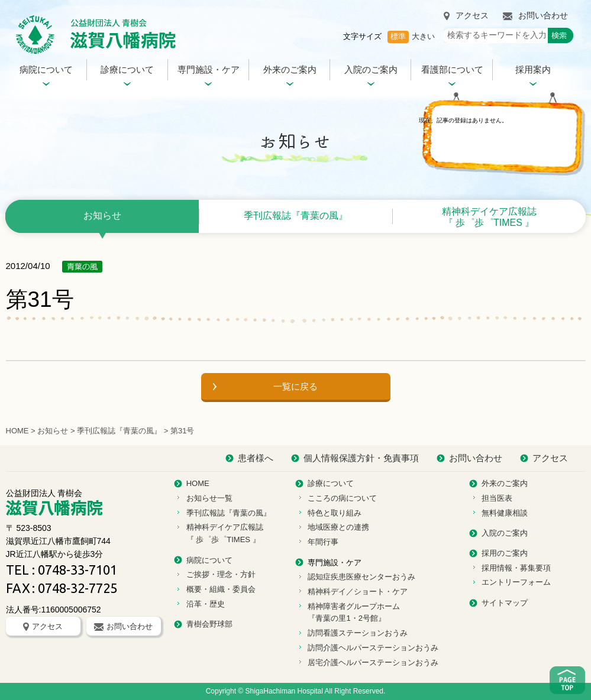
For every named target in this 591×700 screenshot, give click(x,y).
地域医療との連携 (338, 527)
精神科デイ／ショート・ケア (358, 592)
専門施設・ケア (209, 69)
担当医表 (497, 498)
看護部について (452, 69)
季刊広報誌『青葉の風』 (296, 215)
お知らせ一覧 (209, 498)
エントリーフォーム (516, 582)
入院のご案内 (371, 69)
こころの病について (342, 498)
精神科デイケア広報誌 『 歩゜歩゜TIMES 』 (489, 217)
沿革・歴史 (206, 604)
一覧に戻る (295, 386)
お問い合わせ (535, 15)
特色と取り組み (335, 513)
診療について (127, 69)
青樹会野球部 (209, 624)
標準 (398, 36)
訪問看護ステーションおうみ (358, 633)
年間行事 (323, 542)
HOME (17, 431)
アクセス (466, 15)
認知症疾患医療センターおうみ (361, 577)
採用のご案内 (505, 553)
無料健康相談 (505, 513)
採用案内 (533, 69)
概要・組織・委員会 (221, 589)
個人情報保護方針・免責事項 (361, 458)
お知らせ (102, 215)
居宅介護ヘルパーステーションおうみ (373, 662)
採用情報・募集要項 (516, 568)
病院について (46, 69)
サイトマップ (505, 603)
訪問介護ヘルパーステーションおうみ (373, 648)
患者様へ (256, 458)
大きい (423, 36)
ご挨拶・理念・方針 (221, 574)
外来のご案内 (290, 69)
